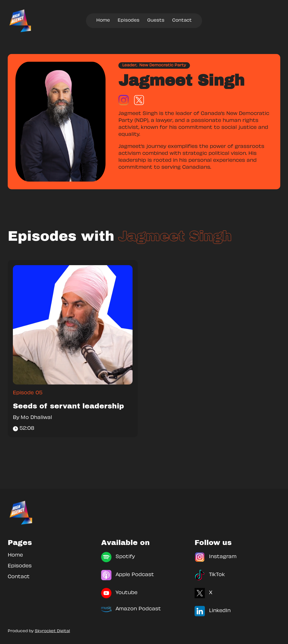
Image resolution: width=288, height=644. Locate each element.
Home (103, 21)
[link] (73, 325)
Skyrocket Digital (52, 631)
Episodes (129, 21)
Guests (156, 21)
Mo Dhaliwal (36, 418)
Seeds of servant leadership (68, 406)
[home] (21, 21)
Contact (182, 21)
